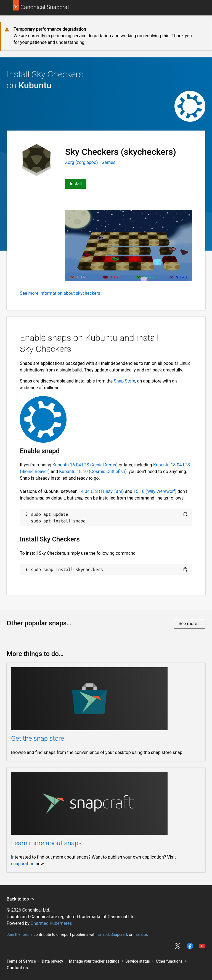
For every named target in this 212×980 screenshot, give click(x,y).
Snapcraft (119, 934)
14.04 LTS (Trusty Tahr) (101, 491)
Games (108, 162)
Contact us (17, 968)
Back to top (21, 899)
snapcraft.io (23, 864)
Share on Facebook (190, 946)
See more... (190, 624)
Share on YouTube (202, 946)
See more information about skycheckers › (61, 293)
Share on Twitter (178, 946)
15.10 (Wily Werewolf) (155, 491)
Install (76, 184)
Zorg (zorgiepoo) (82, 162)
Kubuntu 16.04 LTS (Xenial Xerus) (85, 465)
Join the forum (19, 934)
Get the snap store (38, 739)
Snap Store (124, 381)
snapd (104, 934)
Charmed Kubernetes (51, 923)
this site (140, 934)
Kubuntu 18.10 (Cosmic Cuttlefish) (93, 472)
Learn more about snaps (46, 843)
